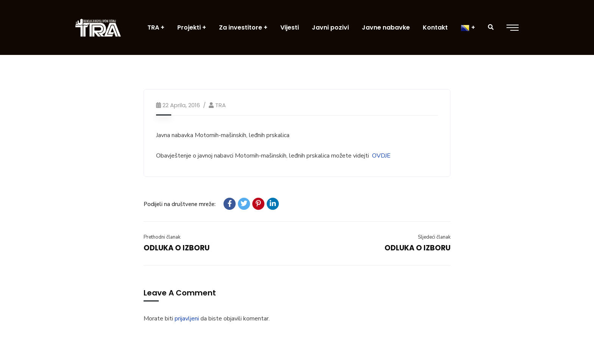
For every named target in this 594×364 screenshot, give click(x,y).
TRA (220, 105)
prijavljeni (187, 319)
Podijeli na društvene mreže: (180, 204)
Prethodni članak (162, 237)
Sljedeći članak (434, 237)
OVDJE (381, 156)
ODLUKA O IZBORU (177, 248)
